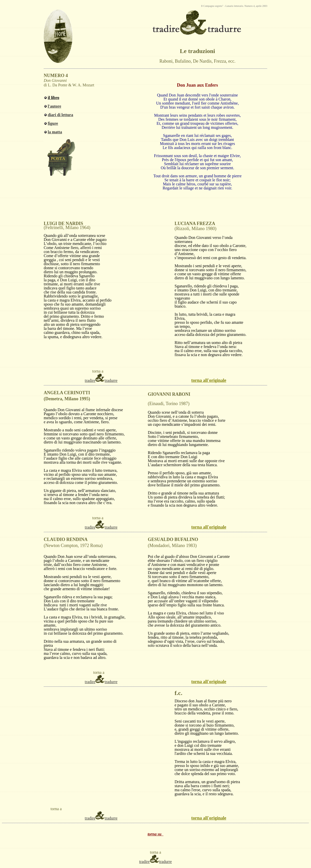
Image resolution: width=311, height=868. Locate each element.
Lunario (229, 6)
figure (53, 123)
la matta (55, 132)
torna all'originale (209, 380)
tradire (90, 380)
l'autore (54, 106)
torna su (155, 834)
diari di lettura (60, 115)
